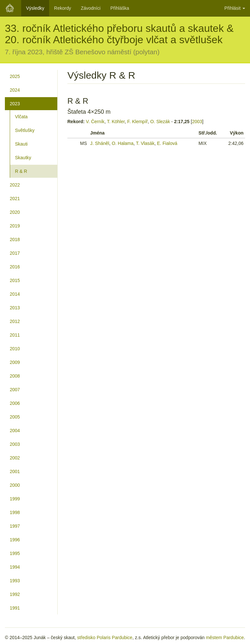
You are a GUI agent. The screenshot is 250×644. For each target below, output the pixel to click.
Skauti (21, 144)
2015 (15, 280)
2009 (15, 362)
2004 (15, 431)
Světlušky (25, 130)
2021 (15, 199)
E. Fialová (167, 143)
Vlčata (21, 117)
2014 (15, 294)
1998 (15, 512)
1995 (15, 553)
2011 (15, 335)
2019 (15, 226)
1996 (15, 540)
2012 (15, 321)
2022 (15, 185)
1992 (15, 594)
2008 (15, 376)
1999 (15, 499)
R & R (21, 171)
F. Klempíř (138, 122)
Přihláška (120, 8)
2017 (15, 253)
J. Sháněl (100, 143)
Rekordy (62, 8)
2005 (15, 417)
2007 (15, 390)
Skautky (23, 158)
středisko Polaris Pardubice (105, 638)
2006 (15, 403)
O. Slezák (160, 122)
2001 (15, 471)
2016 (15, 267)
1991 (15, 608)
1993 (15, 581)
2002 (15, 458)
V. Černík (95, 122)
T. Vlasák (145, 143)
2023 (15, 104)
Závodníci (91, 8)
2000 (15, 485)
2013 (15, 308)
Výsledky (35, 8)
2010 (15, 349)
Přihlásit (235, 8)
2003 (15, 444)
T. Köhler (116, 122)
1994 (15, 567)
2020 (15, 212)
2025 (15, 76)
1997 (15, 526)
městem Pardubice (225, 638)
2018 (15, 239)
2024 (15, 90)
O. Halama (123, 143)
